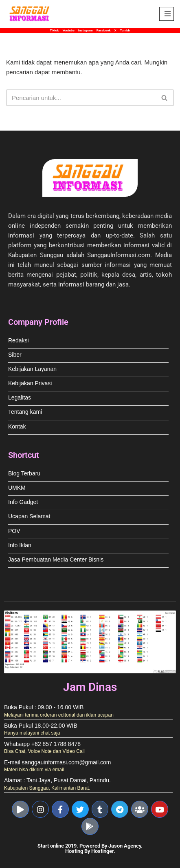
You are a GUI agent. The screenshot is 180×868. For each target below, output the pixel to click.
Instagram (86, 30)
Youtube (68, 30)
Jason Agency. (125, 846)
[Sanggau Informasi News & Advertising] (31, 14)
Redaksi (19, 341)
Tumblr (125, 30)
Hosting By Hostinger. (90, 851)
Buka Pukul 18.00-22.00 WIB (41, 726)
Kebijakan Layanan (32, 369)
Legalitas (20, 398)
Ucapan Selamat (29, 516)
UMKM (17, 488)
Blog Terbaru (24, 474)
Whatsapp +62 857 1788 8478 (42, 744)
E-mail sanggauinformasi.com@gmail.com (57, 763)
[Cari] (81, 98)
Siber (15, 355)
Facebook (104, 30)
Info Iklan (20, 545)
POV (14, 531)
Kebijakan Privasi (30, 383)
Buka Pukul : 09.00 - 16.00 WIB (44, 707)
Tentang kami (25, 412)
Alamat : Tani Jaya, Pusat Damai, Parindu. (57, 780)
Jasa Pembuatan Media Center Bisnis (56, 560)
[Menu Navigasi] (167, 14)
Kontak (17, 427)
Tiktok (54, 30)
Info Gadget (23, 502)
